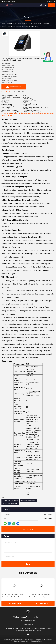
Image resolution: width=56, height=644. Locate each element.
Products (10, 24)
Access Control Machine (28, 500)
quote (51, 5)
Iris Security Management (10, 504)
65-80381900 (50, 1)
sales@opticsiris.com (8, 1)
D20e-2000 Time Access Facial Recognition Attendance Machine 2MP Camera (13, 596)
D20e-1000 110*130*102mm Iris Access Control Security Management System (40, 596)
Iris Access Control (20, 24)
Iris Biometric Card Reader (10, 500)
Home (3, 24)
